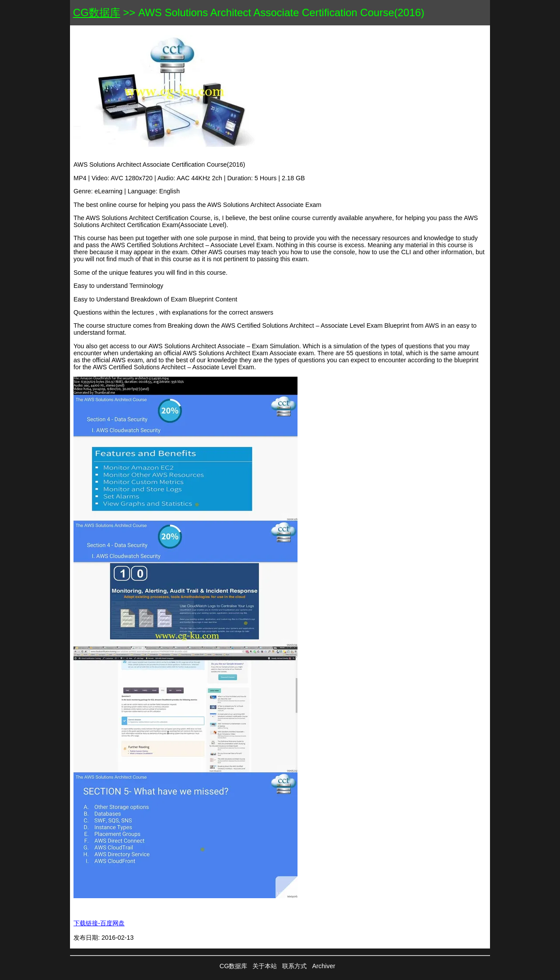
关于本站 (265, 966)
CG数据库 (97, 12)
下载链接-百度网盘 (99, 923)
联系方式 (294, 966)
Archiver (324, 966)
